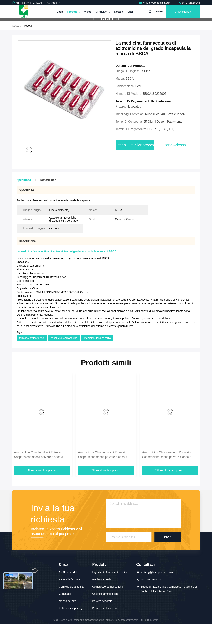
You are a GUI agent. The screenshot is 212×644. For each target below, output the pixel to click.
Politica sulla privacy (71, 628)
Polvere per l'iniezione (105, 628)
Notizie (119, 12)
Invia (168, 556)
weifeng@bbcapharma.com (155, 3)
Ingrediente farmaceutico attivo (110, 592)
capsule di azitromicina (64, 358)
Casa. (16, 45)
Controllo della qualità (72, 606)
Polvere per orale (102, 621)
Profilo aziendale (69, 592)
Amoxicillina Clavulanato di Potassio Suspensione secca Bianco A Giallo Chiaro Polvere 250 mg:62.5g (38, 475)
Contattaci (65, 613)
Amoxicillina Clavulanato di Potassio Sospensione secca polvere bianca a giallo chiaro (103, 475)
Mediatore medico (103, 599)
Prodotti (73, 12)
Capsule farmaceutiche (106, 613)
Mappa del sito (67, 621)
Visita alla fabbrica (69, 599)
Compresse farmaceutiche (108, 606)
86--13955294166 (189, 3)
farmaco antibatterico (32, 358)
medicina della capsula (97, 358)
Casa (60, 12)
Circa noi (103, 12)
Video (88, 12)
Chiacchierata (183, 12)
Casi (130, 12)
